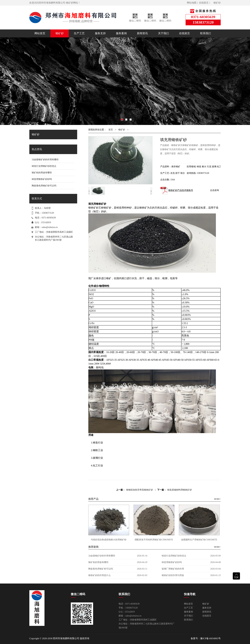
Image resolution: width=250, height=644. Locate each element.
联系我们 (206, 33)
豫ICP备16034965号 (210, 638)
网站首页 (40, 33)
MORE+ (217, 499)
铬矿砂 (217, 3)
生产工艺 (79, 33)
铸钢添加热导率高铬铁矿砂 (140, 490)
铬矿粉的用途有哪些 (42, 173)
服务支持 (100, 33)
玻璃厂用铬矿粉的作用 (173, 569)
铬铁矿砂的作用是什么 (99, 575)
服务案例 (121, 33)
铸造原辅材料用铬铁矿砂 (180, 490)
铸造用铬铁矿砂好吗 (42, 179)
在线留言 (204, 3)
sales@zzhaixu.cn (50, 227)
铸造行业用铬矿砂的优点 (44, 166)
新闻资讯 (142, 33)
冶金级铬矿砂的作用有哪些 (45, 160)
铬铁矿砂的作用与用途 (173, 575)
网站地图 (192, 3)
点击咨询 (214, 190)
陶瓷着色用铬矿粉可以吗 (44, 186)
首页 (111, 130)
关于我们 (163, 33)
